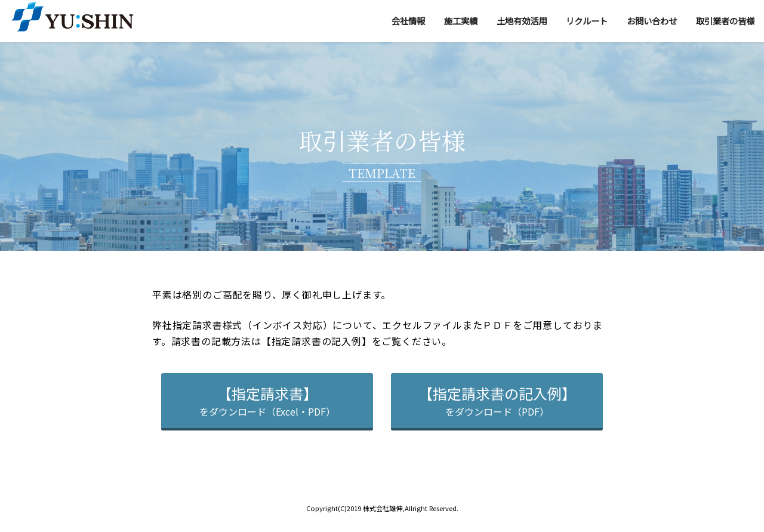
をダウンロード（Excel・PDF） (267, 401)
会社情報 (408, 21)
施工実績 (461, 21)
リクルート (587, 21)
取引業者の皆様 (725, 21)
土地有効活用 (522, 21)
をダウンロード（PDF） (497, 401)
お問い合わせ (652, 21)
